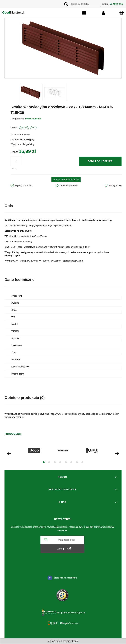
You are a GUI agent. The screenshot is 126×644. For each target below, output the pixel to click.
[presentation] (9, 453)
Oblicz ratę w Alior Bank (66, 179)
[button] (76, 13)
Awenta (26, 135)
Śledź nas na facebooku (62, 578)
